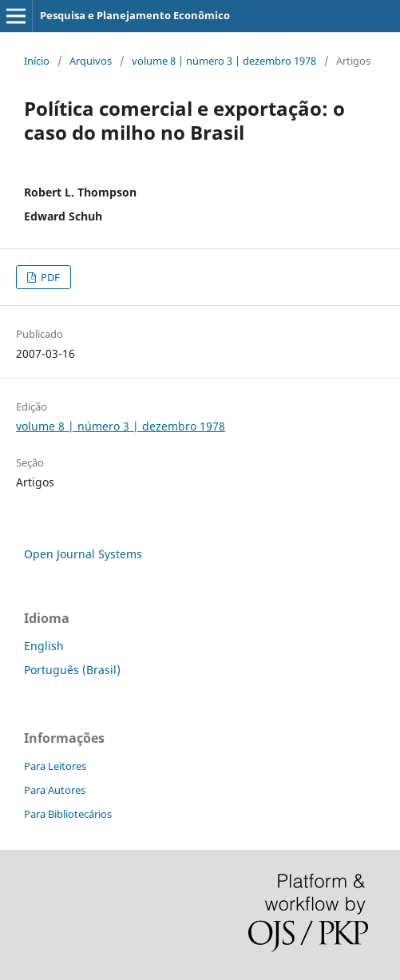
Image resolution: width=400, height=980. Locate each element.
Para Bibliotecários (68, 814)
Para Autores (55, 790)
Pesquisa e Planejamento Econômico (135, 15)
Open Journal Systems (83, 554)
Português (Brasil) (72, 670)
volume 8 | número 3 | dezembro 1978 (224, 61)
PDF (49, 277)
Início (37, 61)
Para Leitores (55, 766)
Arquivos (91, 61)
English (44, 646)
